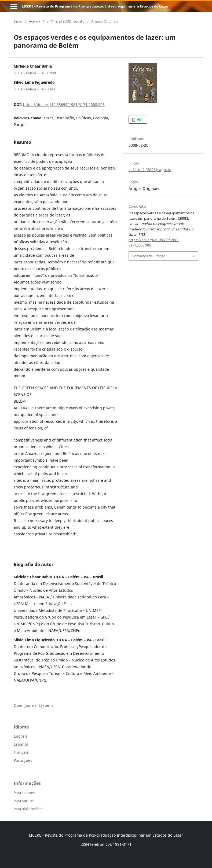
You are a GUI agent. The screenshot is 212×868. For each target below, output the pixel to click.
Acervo (34, 21)
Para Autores (24, 801)
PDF (140, 120)
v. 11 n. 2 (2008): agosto (66, 21)
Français (21, 752)
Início (18, 21)
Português (23, 760)
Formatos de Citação (149, 256)
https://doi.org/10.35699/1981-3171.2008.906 (64, 104)
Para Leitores (24, 793)
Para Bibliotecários (28, 809)
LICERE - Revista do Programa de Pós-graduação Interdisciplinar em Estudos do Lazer (95, 6)
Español (21, 744)
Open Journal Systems (34, 705)
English (20, 736)
